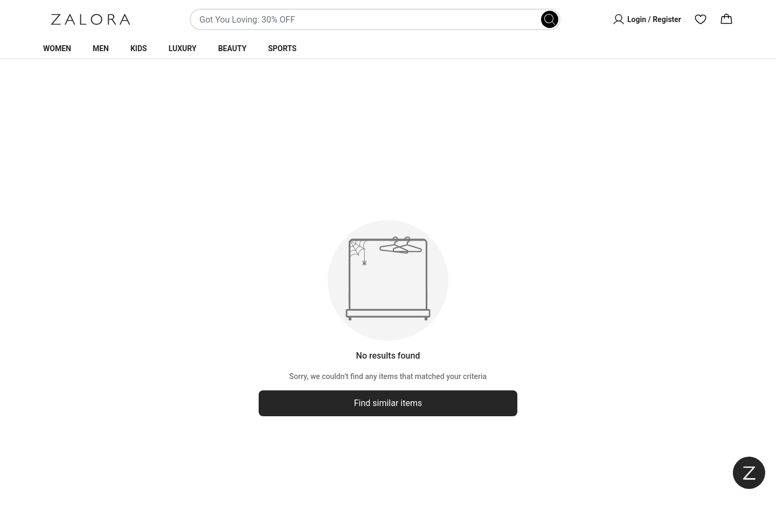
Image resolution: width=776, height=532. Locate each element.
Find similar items (388, 403)
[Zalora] (91, 19)
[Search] (550, 19)
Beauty (233, 48)
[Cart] (726, 19)
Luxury (183, 48)
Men (101, 48)
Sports (282, 48)
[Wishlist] (701, 19)
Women (57, 48)
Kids (139, 48)
